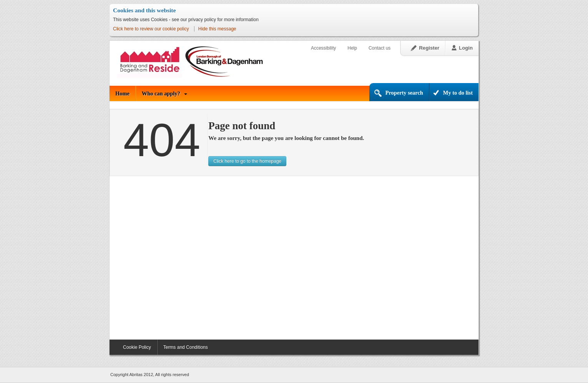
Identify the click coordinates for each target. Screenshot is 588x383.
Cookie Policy (137, 347)
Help (352, 48)
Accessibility (323, 48)
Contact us (380, 48)
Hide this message (217, 29)
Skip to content (110, 33)
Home (122, 93)
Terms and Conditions (186, 347)
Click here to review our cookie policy (151, 29)
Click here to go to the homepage (247, 161)
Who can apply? (161, 93)
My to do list (458, 93)
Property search (404, 93)
